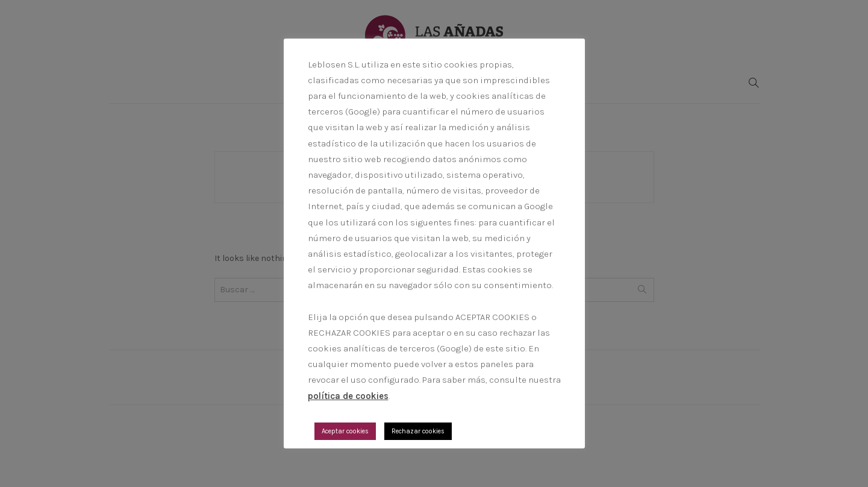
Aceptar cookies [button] (345, 431)
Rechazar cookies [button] (418, 431)
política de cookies (348, 396)
